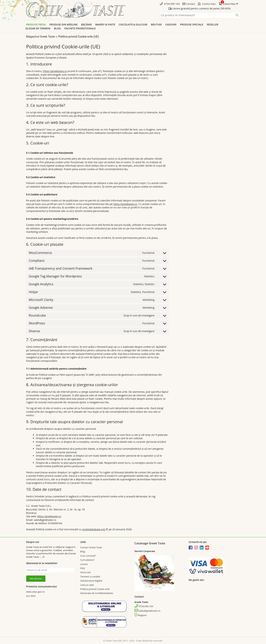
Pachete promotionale (80, 28)
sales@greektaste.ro (148, 611)
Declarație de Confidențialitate (97, 593)
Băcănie (86, 24)
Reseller (213, 24)
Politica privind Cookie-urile (95, 589)
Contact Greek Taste (91, 547)
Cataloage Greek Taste (150, 543)
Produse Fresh (36, 24)
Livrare (84, 564)
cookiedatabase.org (94, 529)
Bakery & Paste (105, 24)
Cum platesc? (87, 560)
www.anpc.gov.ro (35, 592)
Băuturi (156, 24)
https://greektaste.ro (55, 71)
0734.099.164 (144, 606)
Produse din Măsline (63, 24)
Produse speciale (192, 24)
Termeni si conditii (90, 577)
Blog (57, 28)
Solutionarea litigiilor (91, 581)
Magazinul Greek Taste (41, 37)
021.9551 (31, 596)
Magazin (141, 615)
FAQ (83, 568)
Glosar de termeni (38, 28)
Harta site (86, 572)
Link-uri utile (87, 585)
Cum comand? (88, 556)
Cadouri (171, 24)
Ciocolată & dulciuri (133, 24)
